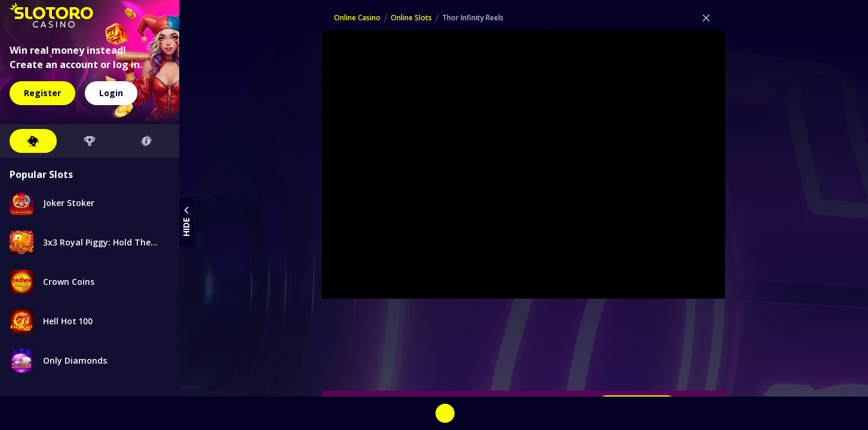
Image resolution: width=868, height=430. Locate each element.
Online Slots (411, 18)
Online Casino (357, 18)
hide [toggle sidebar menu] (186, 220)
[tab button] (33, 141)
